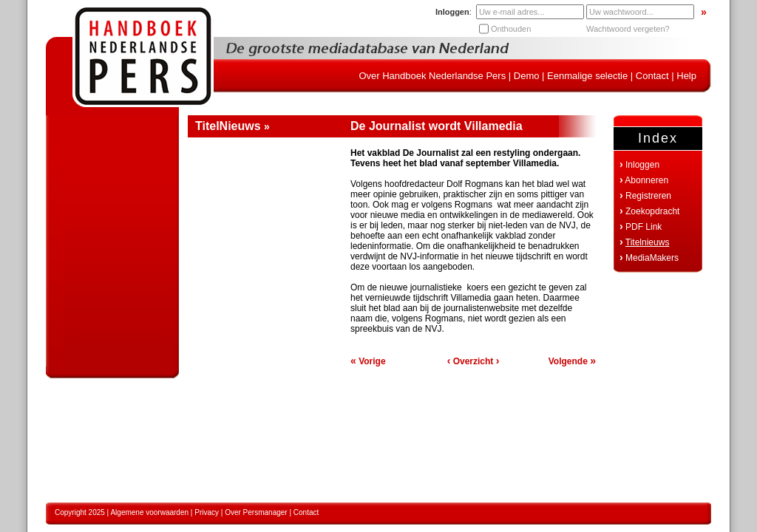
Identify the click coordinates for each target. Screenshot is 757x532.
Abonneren (646, 180)
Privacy (207, 512)
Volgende (572, 361)
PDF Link (644, 227)
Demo (527, 76)
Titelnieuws (648, 242)
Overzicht (473, 361)
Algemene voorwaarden (149, 512)
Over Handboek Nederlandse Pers (432, 76)
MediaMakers (652, 258)
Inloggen (642, 165)
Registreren (648, 196)
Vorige (368, 361)
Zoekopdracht (652, 211)
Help (686, 76)
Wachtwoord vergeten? (628, 29)
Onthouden (511, 29)
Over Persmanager (256, 512)
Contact (652, 76)
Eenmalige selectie (587, 76)
